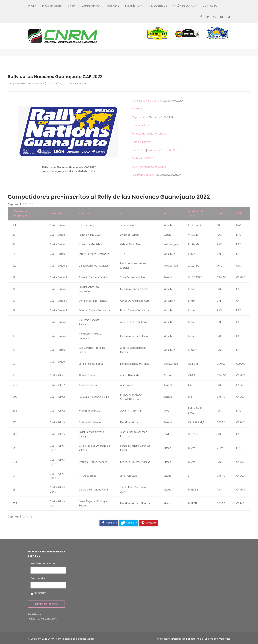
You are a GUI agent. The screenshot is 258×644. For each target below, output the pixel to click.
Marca (167, 214)
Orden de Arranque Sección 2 (149, 167)
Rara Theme (197, 639)
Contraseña (38, 579)
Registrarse (34, 615)
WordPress (224, 639)
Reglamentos (158, 6)
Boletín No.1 (139, 150)
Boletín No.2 (155, 150)
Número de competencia (21, 214)
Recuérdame (40, 593)
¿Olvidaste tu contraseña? (43, 619)
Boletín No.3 (171, 150)
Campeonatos (91, 6)
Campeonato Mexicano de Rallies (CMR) (30, 83)
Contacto (210, 6)
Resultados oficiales (143, 175)
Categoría (56, 214)
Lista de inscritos (142, 142)
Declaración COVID (142, 159)
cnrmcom (81, 83)
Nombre (84, 214)
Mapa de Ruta (140, 117)
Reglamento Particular (144, 101)
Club (220, 214)
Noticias (113, 6)
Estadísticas (134, 6)
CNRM (71, 6)
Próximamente (52, 6)
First (123, 214)
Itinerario (137, 109)
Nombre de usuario (43, 564)
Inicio (32, 6)
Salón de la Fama (185, 6)
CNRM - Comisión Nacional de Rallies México (71, 639)
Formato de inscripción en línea (150, 134)
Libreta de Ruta (141, 126)
